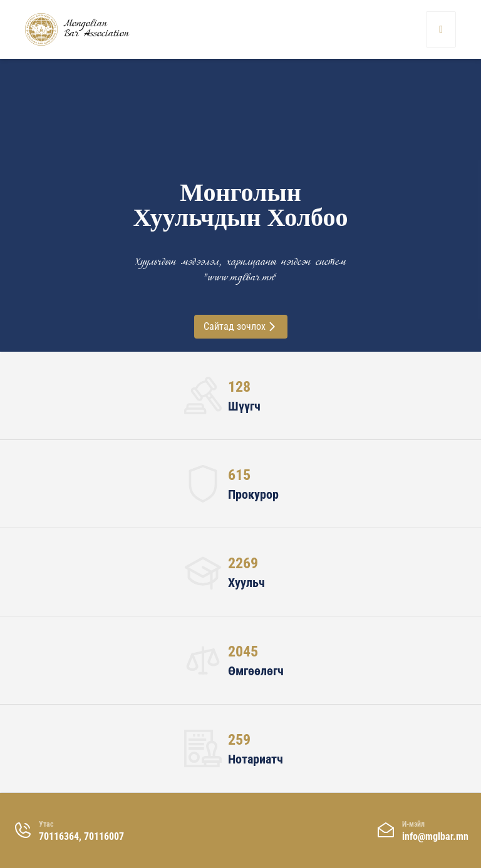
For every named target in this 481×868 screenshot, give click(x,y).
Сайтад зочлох (241, 326)
